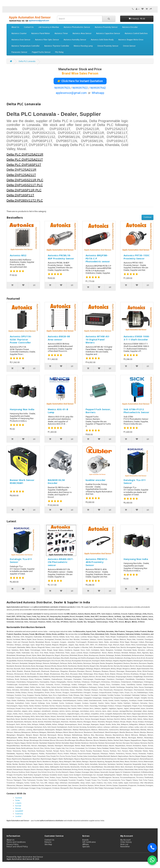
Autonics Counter (19, 33)
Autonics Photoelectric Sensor (77, 27)
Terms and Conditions (16, 842)
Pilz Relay (59, 52)
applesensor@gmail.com (71, 93)
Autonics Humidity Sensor (75, 40)
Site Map (48, 844)
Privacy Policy (12, 844)
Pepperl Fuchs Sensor (41, 52)
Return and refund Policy (17, 847)
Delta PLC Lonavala (27, 61)
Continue (147, 217)
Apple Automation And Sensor (30, 857)
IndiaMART (19, 811)
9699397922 (80, 88)
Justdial (18, 816)
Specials (86, 847)
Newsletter (125, 847)
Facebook (19, 798)
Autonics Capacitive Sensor (108, 33)
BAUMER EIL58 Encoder (56, 482)
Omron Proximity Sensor (108, 46)
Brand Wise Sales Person (80, 73)
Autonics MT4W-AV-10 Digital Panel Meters (98, 339)
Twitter (18, 800)
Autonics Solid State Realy (102, 40)
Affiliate (86, 844)
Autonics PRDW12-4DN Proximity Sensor (97, 562)
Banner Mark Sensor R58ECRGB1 (22, 482)
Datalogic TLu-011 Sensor (135, 482)
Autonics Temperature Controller (25, 46)
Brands (85, 840)
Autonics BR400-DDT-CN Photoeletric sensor (61, 562)
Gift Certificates (89, 842)
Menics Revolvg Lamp (83, 46)
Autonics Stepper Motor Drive (131, 40)
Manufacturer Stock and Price (80, 69)
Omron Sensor (129, 46)
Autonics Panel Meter (41, 33)
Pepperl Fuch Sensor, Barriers (98, 411)
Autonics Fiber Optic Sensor (47, 40)
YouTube (18, 806)
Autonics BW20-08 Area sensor (59, 338)
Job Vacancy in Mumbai (49, 27)
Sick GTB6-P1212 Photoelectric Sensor (136, 411)
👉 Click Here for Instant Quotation (80, 81)
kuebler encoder (96, 480)
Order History (126, 842)
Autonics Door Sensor (21, 40)
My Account (125, 840)
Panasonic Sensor (19, 52)
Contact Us (29, 27)
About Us (15, 27)
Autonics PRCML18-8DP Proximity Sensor (61, 257)
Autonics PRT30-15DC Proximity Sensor (137, 257)
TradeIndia (19, 814)
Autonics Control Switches (136, 33)
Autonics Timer (61, 33)
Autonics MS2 (18, 255)
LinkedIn (18, 803)
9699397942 (98, 88)
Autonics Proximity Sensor (106, 27)
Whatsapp (98, 93)
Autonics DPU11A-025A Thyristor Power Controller (21, 339)
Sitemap (18, 808)
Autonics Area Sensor (82, 33)
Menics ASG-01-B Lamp (58, 411)
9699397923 (62, 88)
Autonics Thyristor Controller (57, 46)
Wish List (124, 844)
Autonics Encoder (130, 27)
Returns (48, 842)
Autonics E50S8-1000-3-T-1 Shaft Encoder (137, 338)
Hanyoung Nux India (22, 409)
